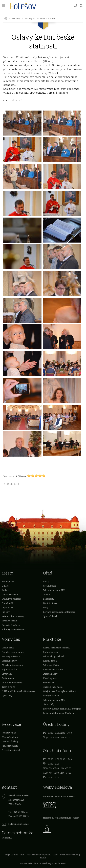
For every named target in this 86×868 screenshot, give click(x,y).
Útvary (46, 581)
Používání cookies (69, 855)
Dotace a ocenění (10, 594)
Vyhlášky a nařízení (11, 599)
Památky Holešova (11, 656)
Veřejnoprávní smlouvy (13, 616)
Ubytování (7, 674)
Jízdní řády (49, 704)
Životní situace (50, 603)
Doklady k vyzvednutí (53, 656)
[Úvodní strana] (6, 18)
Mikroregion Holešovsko (13, 629)
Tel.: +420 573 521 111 (18, 812)
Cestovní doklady (10, 741)
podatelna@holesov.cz (19, 824)
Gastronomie (8, 678)
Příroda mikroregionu (12, 665)
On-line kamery (50, 652)
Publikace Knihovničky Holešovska (18, 691)
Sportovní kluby (9, 661)
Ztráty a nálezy (50, 674)
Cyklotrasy (7, 696)
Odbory (46, 594)
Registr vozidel (9, 733)
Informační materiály (12, 682)
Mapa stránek (12, 855)
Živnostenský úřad (11, 750)
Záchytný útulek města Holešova (58, 713)
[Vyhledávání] (81, 6)
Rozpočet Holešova (11, 625)
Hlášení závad (50, 661)
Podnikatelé (7, 603)
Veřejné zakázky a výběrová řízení (59, 691)
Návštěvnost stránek (53, 669)
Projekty (6, 612)
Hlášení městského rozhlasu (57, 648)
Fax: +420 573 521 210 (19, 816)
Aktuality (16, 18)
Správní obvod (50, 616)
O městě (6, 586)
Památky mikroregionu (13, 652)
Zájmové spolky (9, 669)
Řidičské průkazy (10, 746)
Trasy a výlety (8, 687)
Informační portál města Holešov (59, 797)
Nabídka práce (50, 678)
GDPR (55, 855)
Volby (46, 608)
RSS (22, 855)
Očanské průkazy (10, 737)
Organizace (7, 608)
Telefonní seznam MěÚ (54, 590)
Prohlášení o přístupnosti (39, 855)
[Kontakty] (76, 6)
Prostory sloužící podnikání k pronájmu (62, 709)
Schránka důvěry (51, 665)
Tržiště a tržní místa (53, 687)
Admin (43, 857)
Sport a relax (8, 648)
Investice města (9, 621)
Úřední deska (49, 586)
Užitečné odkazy (51, 696)
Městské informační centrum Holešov (61, 818)
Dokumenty (49, 599)
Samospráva (8, 581)
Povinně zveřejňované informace (59, 612)
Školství (6, 590)
